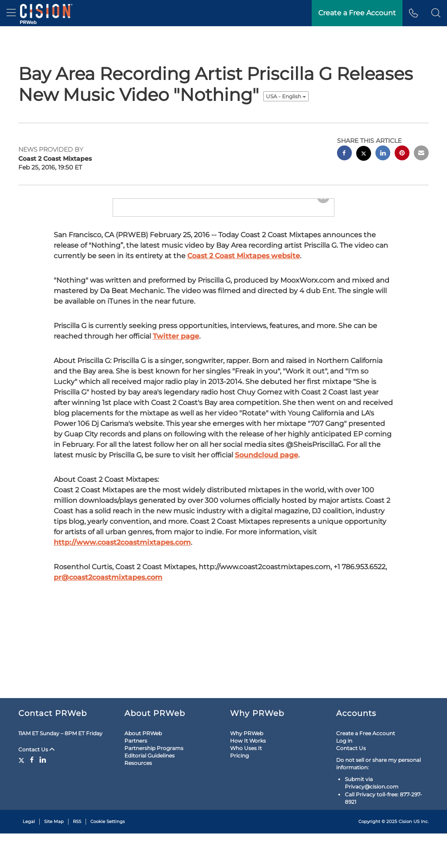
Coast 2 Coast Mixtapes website (244, 365)
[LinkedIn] (43, 794)
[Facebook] (32, 794)
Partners (136, 775)
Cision (405, 856)
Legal (29, 856)
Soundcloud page (266, 564)
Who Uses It (246, 783)
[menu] (11, 13)
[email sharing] (421, 154)
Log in (344, 775)
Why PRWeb (247, 768)
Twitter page (176, 445)
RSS (77, 856)
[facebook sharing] (344, 154)
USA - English (286, 96)
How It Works (248, 775)
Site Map (54, 856)
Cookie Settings (108, 856)
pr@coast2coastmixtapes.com (108, 686)
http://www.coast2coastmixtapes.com (122, 652)
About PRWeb (143, 768)
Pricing (239, 790)
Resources (138, 797)
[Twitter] (22, 794)
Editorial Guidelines (150, 790)
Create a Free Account (366, 768)
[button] (436, 13)
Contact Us (36, 784)
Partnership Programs (154, 783)
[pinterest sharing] (402, 154)
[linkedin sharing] (383, 154)
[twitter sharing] (364, 154)
